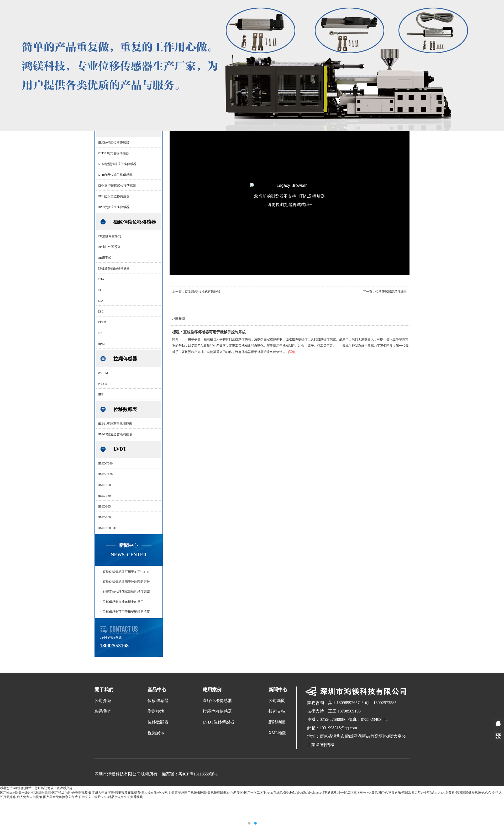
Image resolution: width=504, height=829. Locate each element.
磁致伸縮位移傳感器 (135, 222)
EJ (99, 290)
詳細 (292, 352)
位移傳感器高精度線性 (391, 292)
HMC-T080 (105, 463)
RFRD (102, 322)
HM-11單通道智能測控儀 (115, 424)
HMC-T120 (105, 474)
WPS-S (102, 384)
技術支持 (277, 711)
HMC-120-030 (107, 528)
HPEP (101, 344)
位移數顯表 (125, 409)
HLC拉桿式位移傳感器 (113, 142)
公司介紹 (103, 701)
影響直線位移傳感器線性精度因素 (126, 592)
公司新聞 (277, 701)
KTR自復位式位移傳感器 (115, 175)
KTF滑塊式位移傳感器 (113, 153)
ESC (101, 311)
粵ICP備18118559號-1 (198, 774)
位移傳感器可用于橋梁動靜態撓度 (126, 612)
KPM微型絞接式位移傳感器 (117, 186)
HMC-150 (104, 517)
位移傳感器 (158, 701)
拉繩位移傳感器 (217, 711)
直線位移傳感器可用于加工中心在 (126, 572)
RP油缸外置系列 (109, 247)
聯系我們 (103, 711)
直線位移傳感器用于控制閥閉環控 (126, 582)
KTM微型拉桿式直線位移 (203, 292)
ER (100, 333)
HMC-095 (104, 506)
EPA (101, 301)
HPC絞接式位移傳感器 (113, 207)
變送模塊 (156, 711)
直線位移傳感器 (217, 701)
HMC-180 (104, 496)
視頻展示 (156, 733)
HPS (101, 394)
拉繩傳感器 (125, 359)
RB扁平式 (104, 258)
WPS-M (103, 373)
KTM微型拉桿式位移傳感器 (117, 164)
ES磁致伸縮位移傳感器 (114, 268)
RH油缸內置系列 (109, 236)
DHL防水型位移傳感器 (114, 196)
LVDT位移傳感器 (219, 722)
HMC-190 (104, 485)
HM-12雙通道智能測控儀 (115, 434)
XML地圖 (277, 733)
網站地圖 (277, 722)
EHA (101, 279)
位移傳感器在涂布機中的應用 (123, 602)
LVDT (120, 449)
